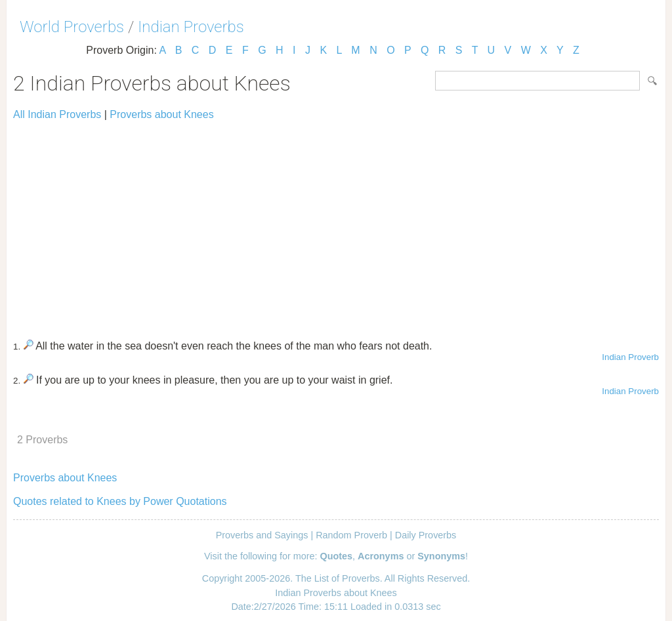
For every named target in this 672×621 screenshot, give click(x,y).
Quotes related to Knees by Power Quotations (120, 501)
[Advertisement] (336, 224)
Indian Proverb (630, 357)
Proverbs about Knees (161, 114)
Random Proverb (351, 535)
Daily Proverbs (426, 535)
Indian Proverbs (191, 27)
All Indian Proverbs (57, 114)
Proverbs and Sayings (262, 535)
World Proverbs (72, 27)
